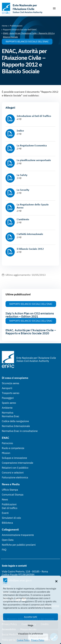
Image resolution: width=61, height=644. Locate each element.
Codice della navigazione (15, 421)
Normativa (8, 413)
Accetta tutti (31, 617)
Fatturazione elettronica (15, 477)
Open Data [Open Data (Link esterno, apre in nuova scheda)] (8, 540)
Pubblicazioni (9, 504)
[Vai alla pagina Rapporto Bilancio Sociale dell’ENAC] (20, 30)
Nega (30, 625)
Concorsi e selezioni (13, 473)
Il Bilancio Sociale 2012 (30, 249)
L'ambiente (23, 219)
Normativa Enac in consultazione (20, 431)
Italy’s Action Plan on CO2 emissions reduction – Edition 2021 (30, 315)
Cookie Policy (23, 640)
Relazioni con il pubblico (15, 468)
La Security (23, 190)
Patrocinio (7, 443)
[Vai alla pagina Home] (5, 26)
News (5, 499)
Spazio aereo (9, 403)
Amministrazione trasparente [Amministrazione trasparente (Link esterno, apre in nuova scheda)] (18, 535)
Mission (6, 453)
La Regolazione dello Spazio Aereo (33, 206)
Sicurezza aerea (10, 383)
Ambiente (7, 408)
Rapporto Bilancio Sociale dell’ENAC (27, 42)
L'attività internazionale (30, 234)
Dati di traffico (10, 508)
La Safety (22, 175)
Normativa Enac (10, 416)
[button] (56, 581)
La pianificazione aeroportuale (34, 160)
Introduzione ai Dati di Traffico (34, 116)
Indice (20, 131)
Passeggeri (8, 398)
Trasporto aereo (11, 393)
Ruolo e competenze (13, 448)
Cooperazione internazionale (17, 463)
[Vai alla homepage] (26, 8)
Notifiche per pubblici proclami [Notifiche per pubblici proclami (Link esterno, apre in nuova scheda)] (19, 545)
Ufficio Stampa (10, 490)
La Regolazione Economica (32, 145)
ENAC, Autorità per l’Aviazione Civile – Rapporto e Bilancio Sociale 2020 (31, 332)
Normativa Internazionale (16, 426)
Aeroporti (7, 388)
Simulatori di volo (11, 518)
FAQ (4, 550)
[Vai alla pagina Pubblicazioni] (16, 26)
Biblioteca (7, 523)
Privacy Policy (38, 640)
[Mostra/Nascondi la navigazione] (54, 8)
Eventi (5, 513)
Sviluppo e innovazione (14, 458)
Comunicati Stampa (13, 495)
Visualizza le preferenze (31, 634)
